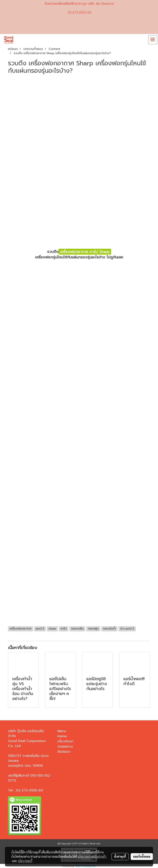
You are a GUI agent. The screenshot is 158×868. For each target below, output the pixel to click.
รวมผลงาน (65, 747)
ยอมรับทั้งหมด (142, 856)
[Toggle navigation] (153, 40)
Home (62, 736)
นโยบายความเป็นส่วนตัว (92, 856)
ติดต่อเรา (64, 752)
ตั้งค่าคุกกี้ (120, 856)
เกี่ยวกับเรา (65, 741)
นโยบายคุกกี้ (25, 861)
